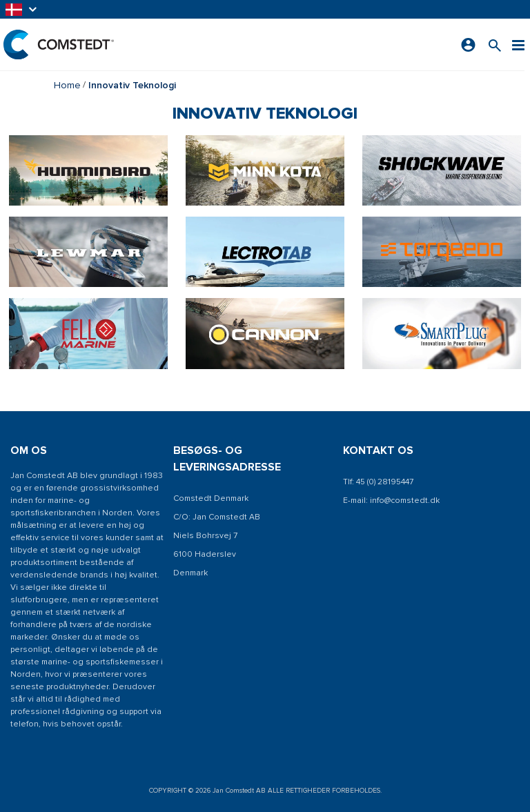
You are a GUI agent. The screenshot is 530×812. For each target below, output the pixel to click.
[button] (22, 9)
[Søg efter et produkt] (495, 44)
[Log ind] (468, 45)
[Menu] (518, 44)
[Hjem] (59, 44)
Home (67, 85)
